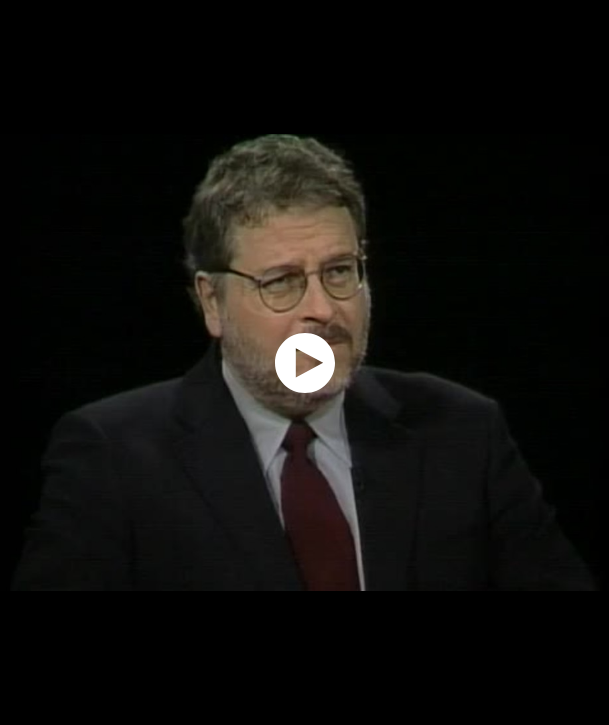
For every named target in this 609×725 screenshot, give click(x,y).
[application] (304, 362)
